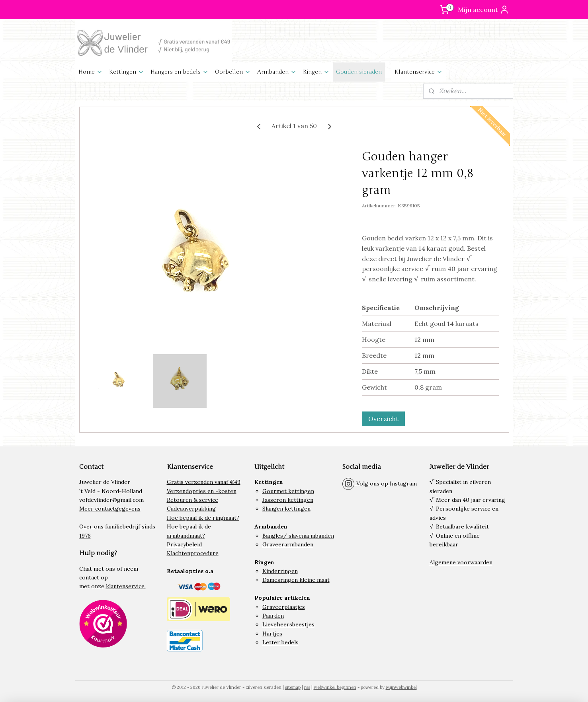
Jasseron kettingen (288, 500)
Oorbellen (233, 72)
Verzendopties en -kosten (202, 491)
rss (307, 687)
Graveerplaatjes (284, 607)
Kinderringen (280, 571)
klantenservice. (126, 586)
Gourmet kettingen (288, 491)
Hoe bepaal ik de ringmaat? (203, 518)
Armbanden (277, 72)
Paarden (273, 616)
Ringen (316, 72)
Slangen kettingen (286, 509)
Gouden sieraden (359, 72)
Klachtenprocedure (193, 553)
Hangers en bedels (180, 72)
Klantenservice (419, 72)
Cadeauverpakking (191, 509)
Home (91, 72)
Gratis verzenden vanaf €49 (204, 482)
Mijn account (483, 10)
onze (98, 586)
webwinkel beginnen (335, 687)
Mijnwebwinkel (401, 687)
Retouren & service (192, 500)
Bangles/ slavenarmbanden (298, 536)
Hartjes (272, 634)
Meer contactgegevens (110, 509)
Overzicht (383, 419)
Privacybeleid (184, 544)
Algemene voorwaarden (461, 562)
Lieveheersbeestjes (288, 624)
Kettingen (127, 72)
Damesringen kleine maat (296, 580)
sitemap (293, 687)
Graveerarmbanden (288, 544)
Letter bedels (280, 642)
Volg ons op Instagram (379, 484)
